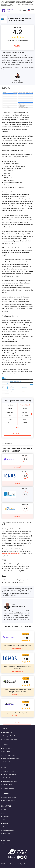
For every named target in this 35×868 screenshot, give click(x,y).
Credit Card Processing (9, 762)
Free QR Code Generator (10, 774)
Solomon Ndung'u (18, 82)
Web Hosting (6, 752)
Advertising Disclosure (7, 6)
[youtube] (26, 857)
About (4, 810)
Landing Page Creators (9, 755)
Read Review (17, 648)
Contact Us (6, 817)
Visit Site (18, 46)
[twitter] (22, 857)
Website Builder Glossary (10, 797)
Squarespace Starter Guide (10, 736)
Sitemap (5, 827)
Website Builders (7, 748)
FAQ (4, 820)
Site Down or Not (7, 785)
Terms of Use (6, 837)
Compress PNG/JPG (8, 771)
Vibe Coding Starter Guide (10, 739)
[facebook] (18, 857)
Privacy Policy (7, 834)
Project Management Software (11, 759)
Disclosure (6, 823)
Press (4, 844)
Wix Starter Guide (8, 732)
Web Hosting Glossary (9, 801)
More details (17, 433)
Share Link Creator (8, 778)
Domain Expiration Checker (10, 781)
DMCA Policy (6, 840)
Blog (4, 813)
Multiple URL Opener (8, 788)
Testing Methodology (8, 830)
